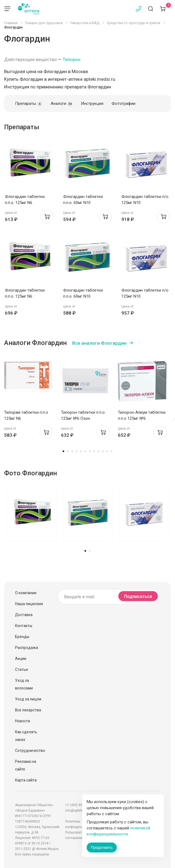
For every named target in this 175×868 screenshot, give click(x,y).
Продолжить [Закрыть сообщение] (102, 847)
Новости (23, 721)
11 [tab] (107, 451)
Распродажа (27, 648)
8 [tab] (94, 451)
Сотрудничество (30, 751)
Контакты (24, 626)
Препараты (29, 104)
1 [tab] (63, 451)
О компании (26, 593)
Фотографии (123, 104)
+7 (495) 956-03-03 (79, 805)
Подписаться (138, 597)
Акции (21, 659)
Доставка (24, 615)
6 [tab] (85, 451)
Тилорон (72, 59)
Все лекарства (28, 710)
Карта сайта (26, 780)
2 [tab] (68, 451)
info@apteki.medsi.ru (81, 810)
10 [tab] (103, 451)
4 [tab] (77, 451)
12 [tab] (112, 451)
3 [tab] (72, 451)
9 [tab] (98, 451)
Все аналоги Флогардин (99, 343)
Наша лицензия (29, 604)
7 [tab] (90, 451)
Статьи (21, 669)
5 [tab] (81, 451)
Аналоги (62, 104)
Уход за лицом (28, 699)
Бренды (22, 637)
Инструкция (92, 104)
